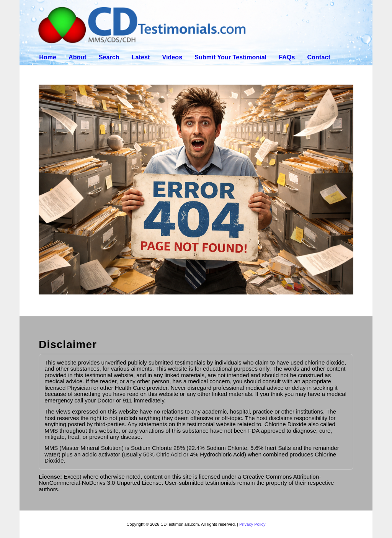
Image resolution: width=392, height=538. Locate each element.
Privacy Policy (252, 524)
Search (109, 57)
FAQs (287, 57)
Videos (172, 57)
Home (48, 57)
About (78, 57)
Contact (319, 57)
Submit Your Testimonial (230, 57)
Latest (141, 57)
